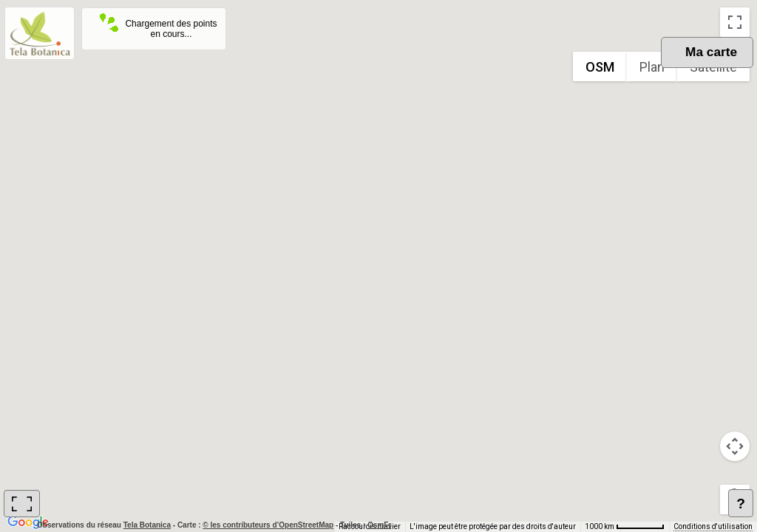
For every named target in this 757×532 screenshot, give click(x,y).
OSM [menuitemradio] (600, 67)
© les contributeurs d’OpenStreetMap (268, 525)
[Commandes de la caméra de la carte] (735, 446)
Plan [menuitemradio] (652, 67)
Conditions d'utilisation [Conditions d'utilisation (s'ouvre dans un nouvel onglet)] (713, 526)
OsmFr (379, 525)
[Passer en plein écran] (735, 22)
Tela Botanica (148, 525)
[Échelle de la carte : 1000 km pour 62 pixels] (625, 527)
